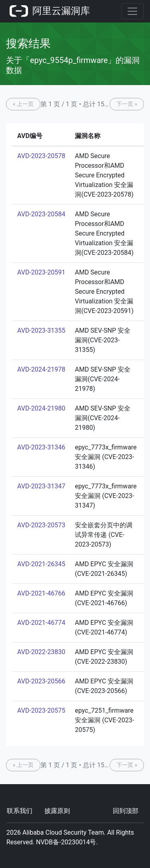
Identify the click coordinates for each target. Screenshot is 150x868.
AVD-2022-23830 (41, 652)
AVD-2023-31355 (41, 330)
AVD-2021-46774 (41, 623)
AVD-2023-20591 (41, 272)
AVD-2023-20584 (41, 214)
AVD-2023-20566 (41, 681)
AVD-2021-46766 (41, 593)
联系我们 (20, 811)
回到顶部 (126, 811)
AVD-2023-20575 (41, 710)
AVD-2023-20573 (41, 525)
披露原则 (57, 811)
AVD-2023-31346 (41, 447)
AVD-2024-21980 (41, 408)
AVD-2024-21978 (41, 369)
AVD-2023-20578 (41, 156)
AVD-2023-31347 (41, 486)
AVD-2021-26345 (41, 564)
